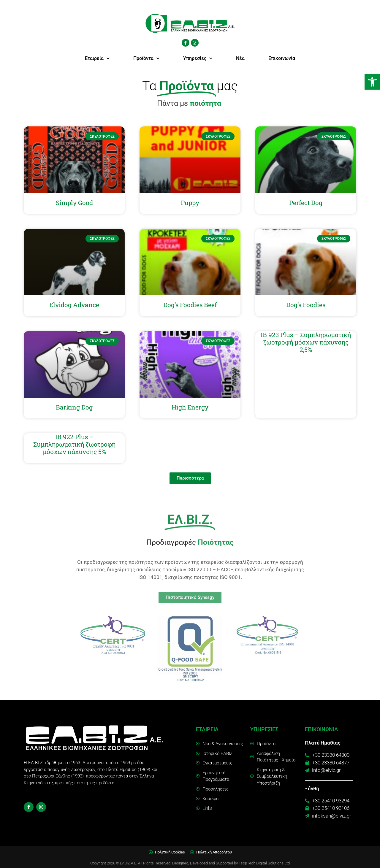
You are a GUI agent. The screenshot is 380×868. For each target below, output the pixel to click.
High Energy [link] (190, 407)
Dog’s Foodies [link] (306, 305)
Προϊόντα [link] (146, 58)
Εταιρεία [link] (97, 58)
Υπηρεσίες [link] (198, 58)
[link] (372, 82)
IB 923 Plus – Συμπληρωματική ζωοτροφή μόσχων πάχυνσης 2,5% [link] (306, 342)
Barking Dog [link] (74, 407)
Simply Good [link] (74, 203)
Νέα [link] (240, 58)
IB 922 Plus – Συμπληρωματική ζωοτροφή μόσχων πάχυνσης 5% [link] (74, 444)
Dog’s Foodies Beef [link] (190, 305)
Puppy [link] (190, 203)
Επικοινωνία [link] (282, 58)
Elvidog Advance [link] (74, 305)
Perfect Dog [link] (306, 203)
